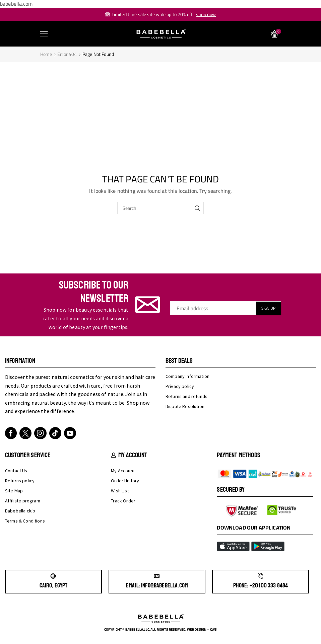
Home (46, 54)
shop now (206, 14)
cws (213, 629)
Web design (197, 629)
